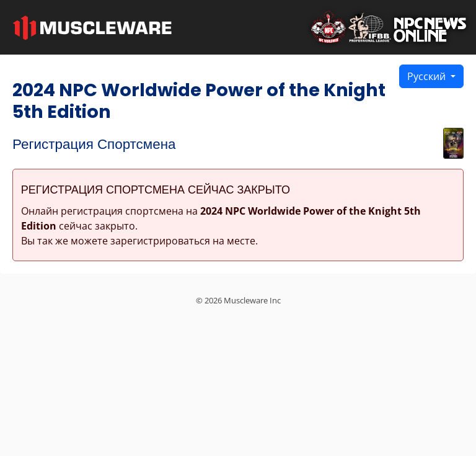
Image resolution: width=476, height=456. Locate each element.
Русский (428, 76)
